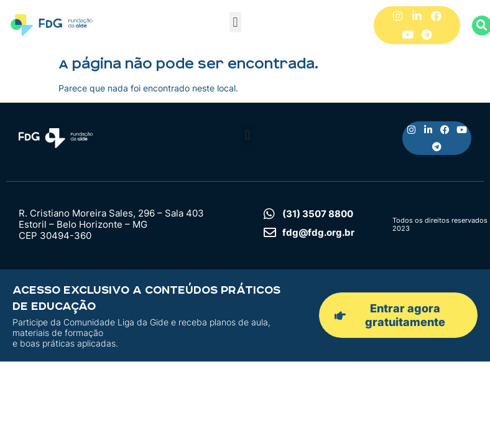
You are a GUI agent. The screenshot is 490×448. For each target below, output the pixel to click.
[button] (235, 22)
